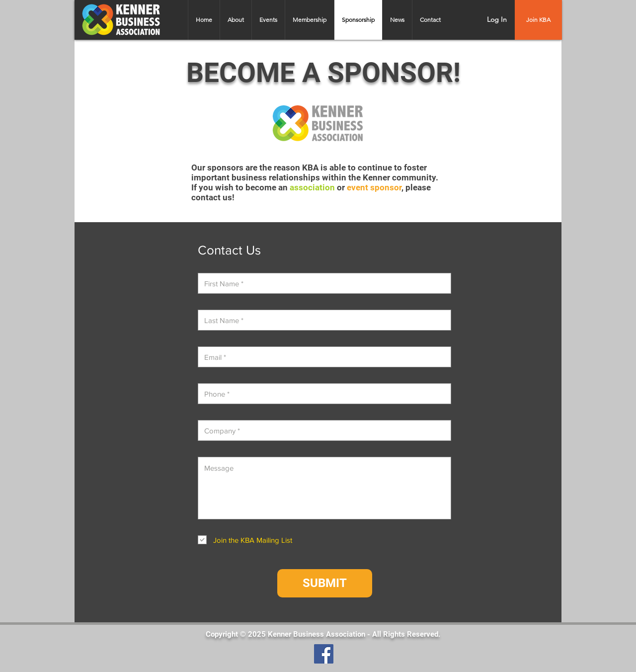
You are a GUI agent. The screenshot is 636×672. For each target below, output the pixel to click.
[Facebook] (324, 654)
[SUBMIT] (325, 583)
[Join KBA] (538, 20)
